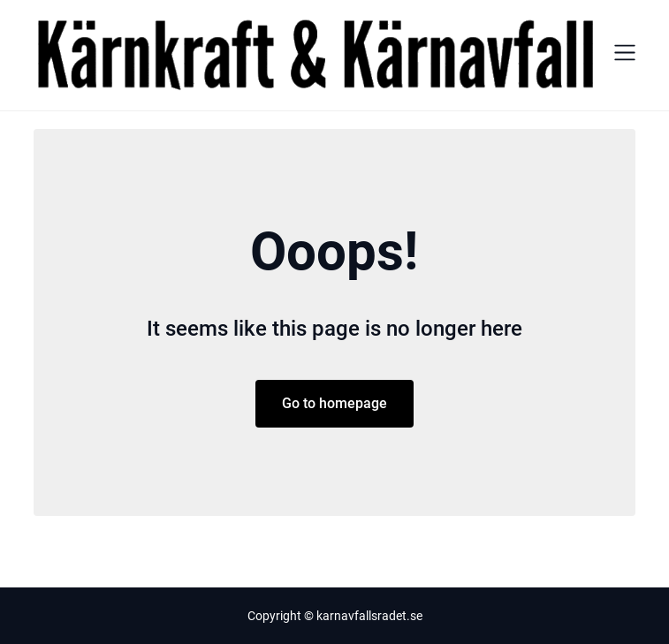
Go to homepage (334, 403)
